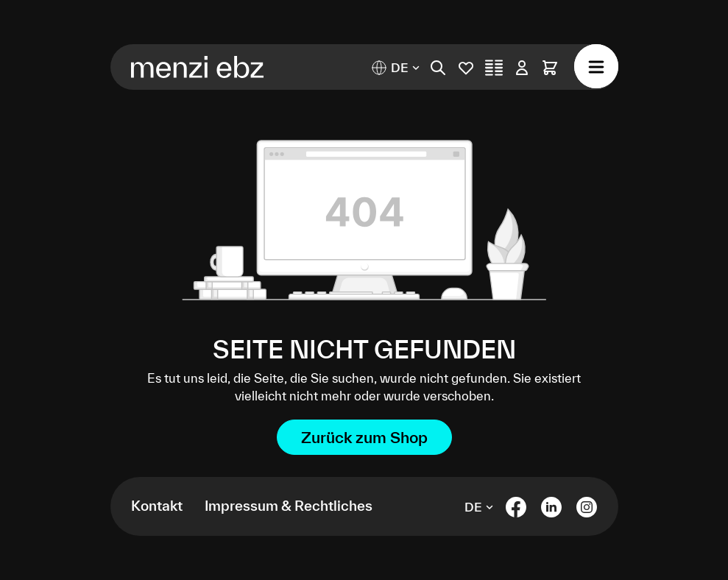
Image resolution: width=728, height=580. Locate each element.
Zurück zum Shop (364, 437)
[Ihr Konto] (522, 67)
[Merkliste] (466, 67)
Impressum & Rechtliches (289, 506)
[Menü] (596, 66)
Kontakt (157, 506)
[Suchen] (438, 67)
